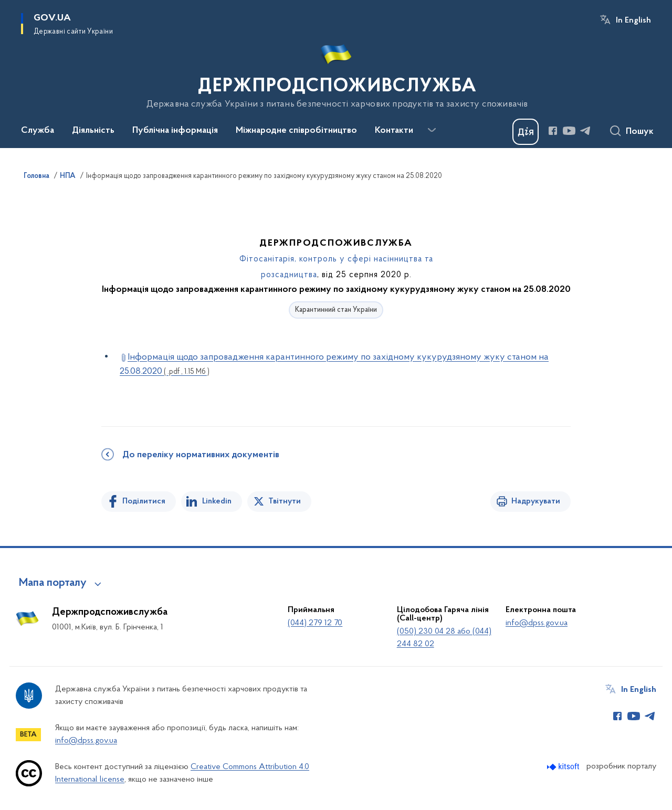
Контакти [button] (394, 131)
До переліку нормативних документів (201, 455)
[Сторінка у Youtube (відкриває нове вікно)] (569, 131)
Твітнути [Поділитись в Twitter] (285, 501)
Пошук (640, 132)
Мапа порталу (53, 583)
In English (633, 20)
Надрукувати (536, 501)
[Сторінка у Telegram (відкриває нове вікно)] (585, 131)
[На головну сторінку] (336, 73)
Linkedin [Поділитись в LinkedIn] (217, 501)
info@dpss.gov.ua (537, 623)
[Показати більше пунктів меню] (432, 130)
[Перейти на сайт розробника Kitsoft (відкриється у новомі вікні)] (564, 767)
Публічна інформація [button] (175, 131)
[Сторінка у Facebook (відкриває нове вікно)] (553, 131)
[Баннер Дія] (526, 132)
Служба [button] (38, 131)
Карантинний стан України (336, 310)
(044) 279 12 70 (315, 623)
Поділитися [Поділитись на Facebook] (144, 501)
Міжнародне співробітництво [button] (296, 131)
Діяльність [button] (93, 131)
